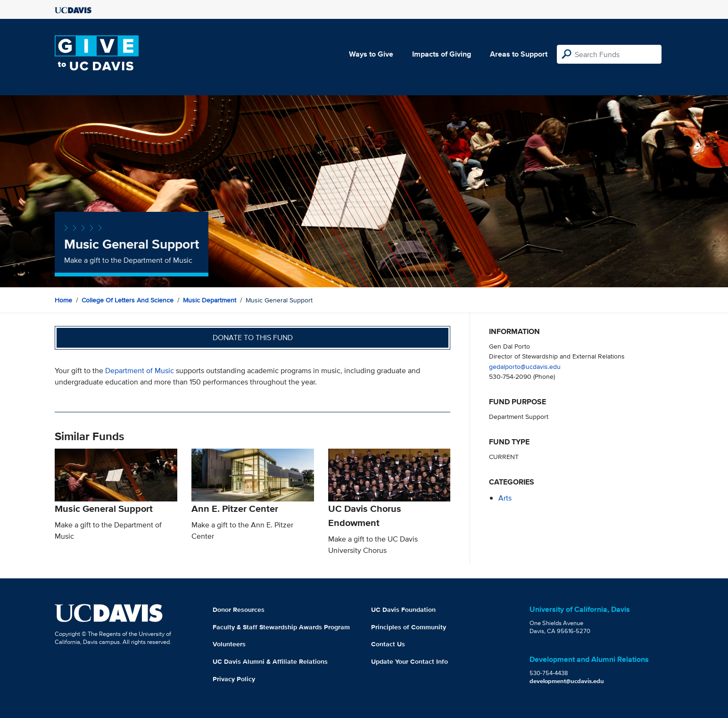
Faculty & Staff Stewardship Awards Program (281, 627)
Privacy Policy (234, 679)
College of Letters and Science (128, 300)
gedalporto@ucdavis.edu (525, 366)
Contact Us (388, 644)
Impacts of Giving (442, 54)
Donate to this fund (253, 338)
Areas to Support (519, 54)
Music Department (210, 300)
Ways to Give (371, 54)
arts (505, 498)
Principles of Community (409, 627)
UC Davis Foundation (403, 609)
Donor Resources (239, 609)
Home (63, 300)
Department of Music (140, 371)
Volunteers (229, 644)
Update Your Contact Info (409, 661)
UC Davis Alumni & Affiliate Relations (270, 661)
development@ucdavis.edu (567, 681)
